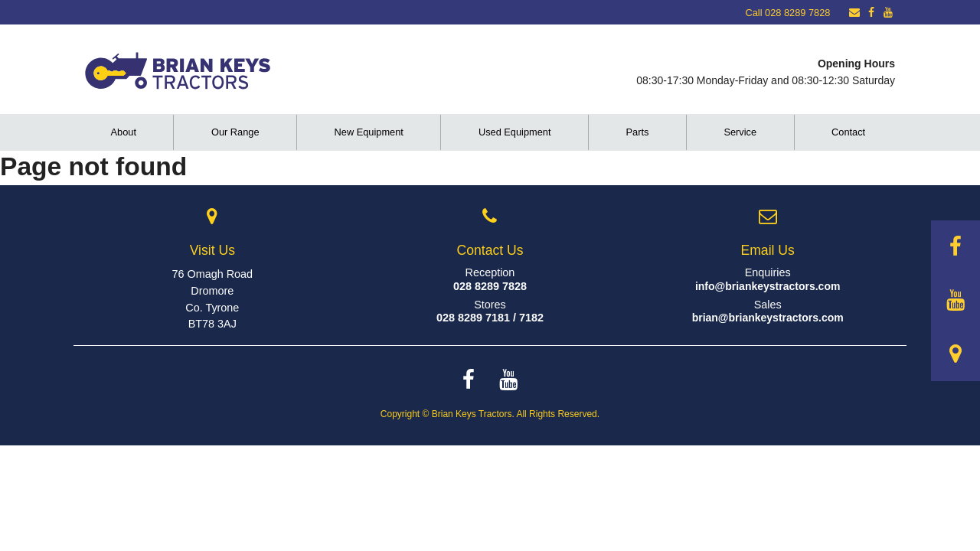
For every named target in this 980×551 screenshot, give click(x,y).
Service (740, 132)
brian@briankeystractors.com (768, 318)
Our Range (235, 132)
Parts (638, 132)
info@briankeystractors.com (768, 286)
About (124, 132)
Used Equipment (515, 132)
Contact (848, 132)
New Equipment (369, 132)
